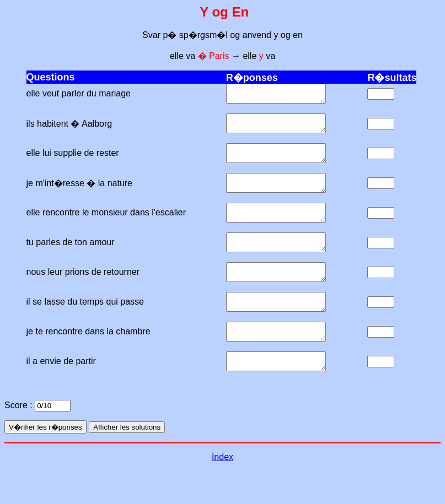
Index (223, 490)
